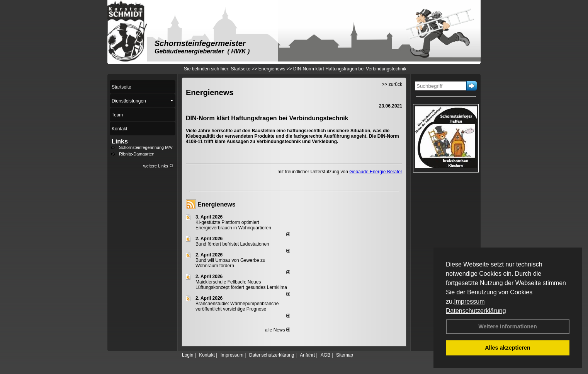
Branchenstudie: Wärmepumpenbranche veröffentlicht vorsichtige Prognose (237, 306)
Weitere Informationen (508, 326)
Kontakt (207, 355)
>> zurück (392, 84)
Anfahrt (307, 355)
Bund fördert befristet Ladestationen (232, 244)
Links (120, 141)
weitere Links (158, 166)
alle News (278, 330)
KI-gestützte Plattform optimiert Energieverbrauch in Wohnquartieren (233, 225)
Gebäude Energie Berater (376, 172)
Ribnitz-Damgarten (137, 154)
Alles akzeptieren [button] (508, 348)
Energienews (217, 204)
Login (188, 355)
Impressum (469, 301)
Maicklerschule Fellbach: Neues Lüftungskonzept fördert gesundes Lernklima (241, 285)
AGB (325, 355)
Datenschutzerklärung (476, 311)
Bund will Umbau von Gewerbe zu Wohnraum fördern (230, 263)
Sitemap (345, 355)
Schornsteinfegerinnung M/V (146, 147)
